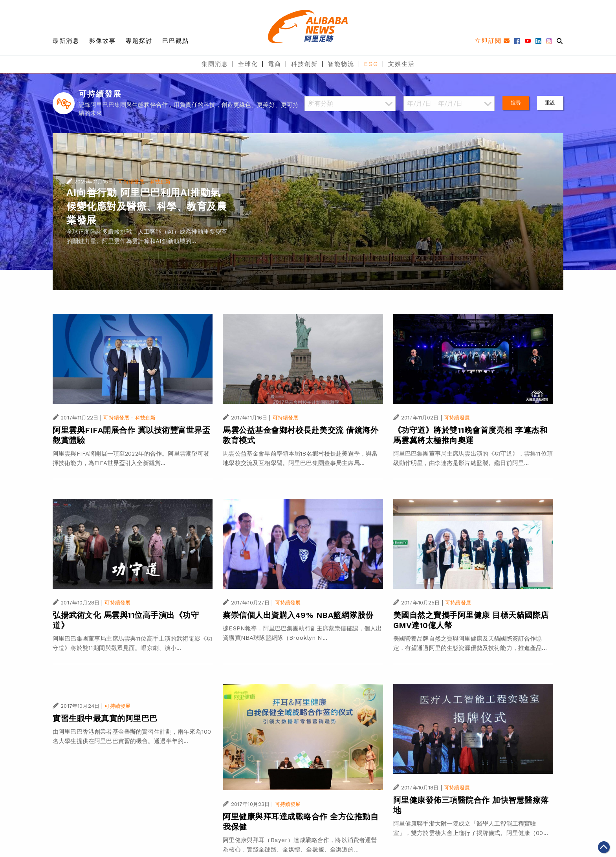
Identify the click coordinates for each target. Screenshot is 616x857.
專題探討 (139, 41)
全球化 (248, 64)
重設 (550, 103)
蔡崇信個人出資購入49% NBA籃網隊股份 (298, 615)
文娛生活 (401, 64)
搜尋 (516, 103)
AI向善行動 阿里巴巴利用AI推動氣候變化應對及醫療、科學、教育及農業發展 (147, 206)
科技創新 (304, 64)
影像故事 (103, 41)
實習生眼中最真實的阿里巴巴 (105, 718)
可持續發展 (131, 182)
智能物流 (341, 64)
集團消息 (215, 64)
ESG (371, 64)
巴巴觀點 (176, 41)
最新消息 (66, 41)
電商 (275, 64)
